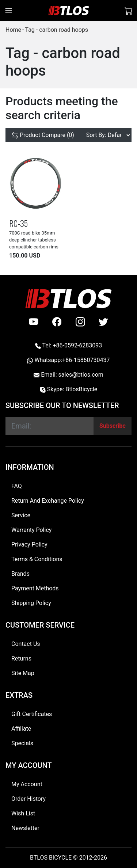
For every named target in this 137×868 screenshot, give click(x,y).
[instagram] (80, 322)
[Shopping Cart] (129, 11)
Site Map (23, 673)
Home (13, 30)
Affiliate (21, 729)
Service (21, 515)
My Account (27, 784)
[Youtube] (34, 322)
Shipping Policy (31, 603)
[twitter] (103, 322)
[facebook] (57, 322)
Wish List (23, 813)
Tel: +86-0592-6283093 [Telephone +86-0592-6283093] (68, 345)
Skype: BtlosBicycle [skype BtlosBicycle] (68, 389)
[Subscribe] (113, 426)
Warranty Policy (31, 530)
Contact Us (26, 644)
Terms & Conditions (37, 559)
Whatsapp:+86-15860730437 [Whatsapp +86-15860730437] (68, 360)
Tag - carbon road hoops (56, 30)
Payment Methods (35, 588)
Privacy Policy (29, 545)
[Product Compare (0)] (43, 135)
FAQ (17, 486)
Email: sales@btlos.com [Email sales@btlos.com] (68, 375)
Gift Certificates (32, 714)
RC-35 (18, 223)
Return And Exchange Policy (48, 501)
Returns (21, 658)
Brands (20, 574)
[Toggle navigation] (9, 11)
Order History (28, 799)
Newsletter (25, 828)
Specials (22, 743)
